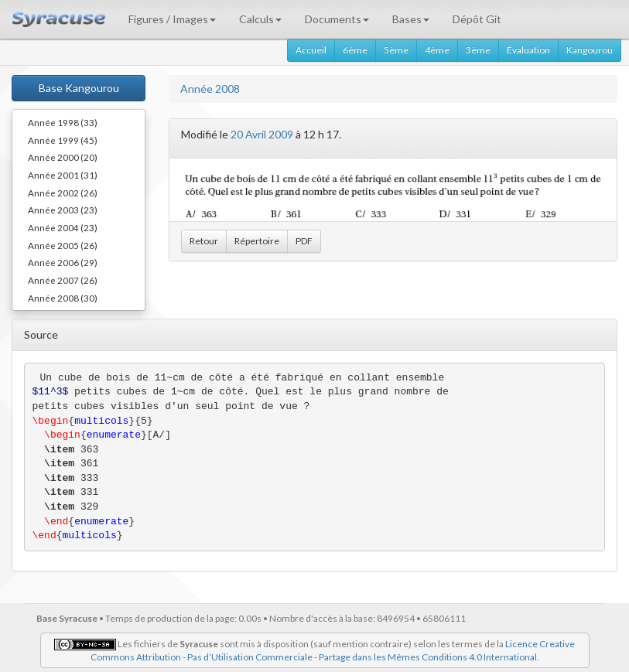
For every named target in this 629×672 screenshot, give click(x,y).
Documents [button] (337, 19)
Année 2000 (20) (63, 157)
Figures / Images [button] (172, 19)
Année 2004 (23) (63, 227)
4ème (437, 50)
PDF (304, 241)
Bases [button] (411, 19)
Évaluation (528, 50)
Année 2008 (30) (63, 298)
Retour (204, 241)
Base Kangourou (79, 88)
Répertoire (257, 241)
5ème (396, 50)
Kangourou (590, 50)
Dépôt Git (477, 19)
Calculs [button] (260, 19)
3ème (478, 50)
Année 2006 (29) (63, 262)
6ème (355, 50)
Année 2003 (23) (63, 210)
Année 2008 (210, 89)
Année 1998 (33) (63, 122)
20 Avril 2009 (262, 134)
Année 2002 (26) (63, 193)
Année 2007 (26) (63, 280)
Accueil (311, 50)
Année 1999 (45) (63, 140)
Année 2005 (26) (63, 245)
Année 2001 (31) (63, 175)
